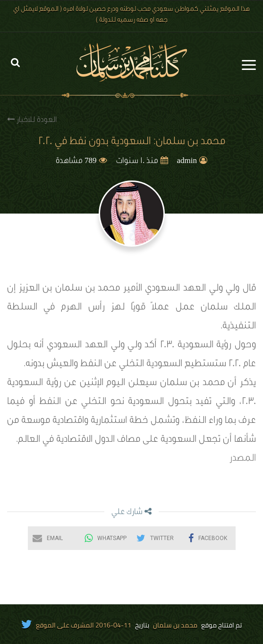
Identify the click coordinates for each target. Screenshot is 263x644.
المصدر (243, 459)
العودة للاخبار (32, 120)
